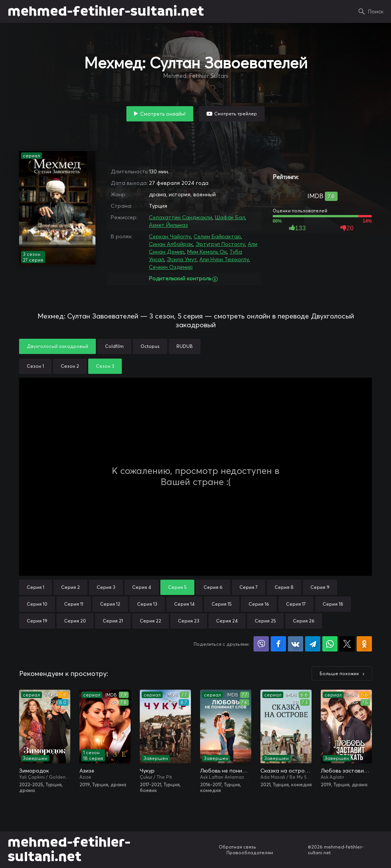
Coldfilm (114, 346)
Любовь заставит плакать (346, 771)
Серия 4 (142, 587)
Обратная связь (238, 847)
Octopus (150, 346)
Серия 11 (74, 604)
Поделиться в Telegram (313, 644)
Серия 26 (304, 621)
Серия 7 (249, 587)
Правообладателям (250, 853)
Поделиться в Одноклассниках (364, 644)
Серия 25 (265, 621)
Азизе (87, 771)
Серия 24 (227, 621)
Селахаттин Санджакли (181, 217)
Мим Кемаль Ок (207, 252)
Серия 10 (37, 604)
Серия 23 (189, 621)
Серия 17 (296, 604)
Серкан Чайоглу (170, 236)
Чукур (147, 771)
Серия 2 (70, 587)
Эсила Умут (182, 259)
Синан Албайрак (171, 244)
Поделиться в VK (296, 644)
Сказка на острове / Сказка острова (286, 771)
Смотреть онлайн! (163, 114)
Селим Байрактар (217, 236)
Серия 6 (213, 587)
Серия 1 (36, 587)
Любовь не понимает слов (226, 771)
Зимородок (34, 771)
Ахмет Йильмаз (168, 225)
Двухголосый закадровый (57, 346)
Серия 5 (177, 587)
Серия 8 (284, 587)
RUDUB (185, 346)
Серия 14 (184, 604)
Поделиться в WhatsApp (330, 644)
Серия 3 (106, 587)
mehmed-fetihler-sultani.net (106, 11)
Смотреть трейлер (236, 114)
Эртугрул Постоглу (220, 244)
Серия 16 (259, 604)
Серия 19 (37, 621)
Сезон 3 (105, 366)
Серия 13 (147, 604)
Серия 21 (113, 621)
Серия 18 (333, 604)
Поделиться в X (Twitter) (347, 644)
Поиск (376, 11)
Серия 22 (150, 621)
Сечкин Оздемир (171, 267)
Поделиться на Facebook (278, 644)
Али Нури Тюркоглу (224, 259)
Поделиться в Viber (261, 644)
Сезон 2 (70, 366)
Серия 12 (110, 604)
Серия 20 (75, 621)
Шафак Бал (230, 217)
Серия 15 (222, 604)
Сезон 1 (35, 366)
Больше (339, 673)
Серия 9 (320, 587)
